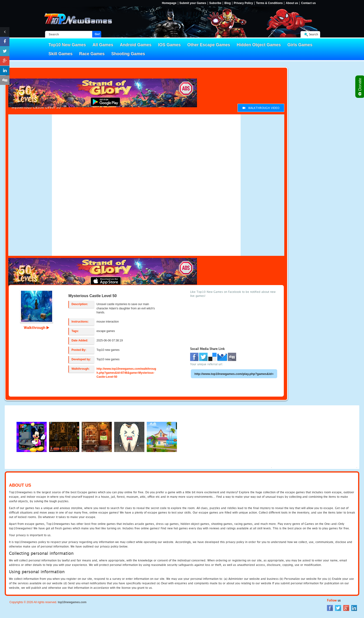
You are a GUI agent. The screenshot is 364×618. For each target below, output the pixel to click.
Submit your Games (193, 3)
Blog (228, 3)
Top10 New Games (67, 45)
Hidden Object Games (259, 45)
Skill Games (61, 54)
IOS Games (169, 45)
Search (314, 34)
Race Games (92, 54)
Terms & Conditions (269, 3)
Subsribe (215, 3)
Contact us (308, 3)
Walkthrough (37, 328)
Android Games (136, 45)
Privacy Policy (243, 3)
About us (292, 3)
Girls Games (300, 45)
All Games (103, 45)
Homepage (169, 3)
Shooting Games (128, 54)
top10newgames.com (72, 602)
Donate (360, 87)
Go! (97, 34)
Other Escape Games (209, 45)
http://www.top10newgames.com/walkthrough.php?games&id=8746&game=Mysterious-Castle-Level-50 (126, 373)
